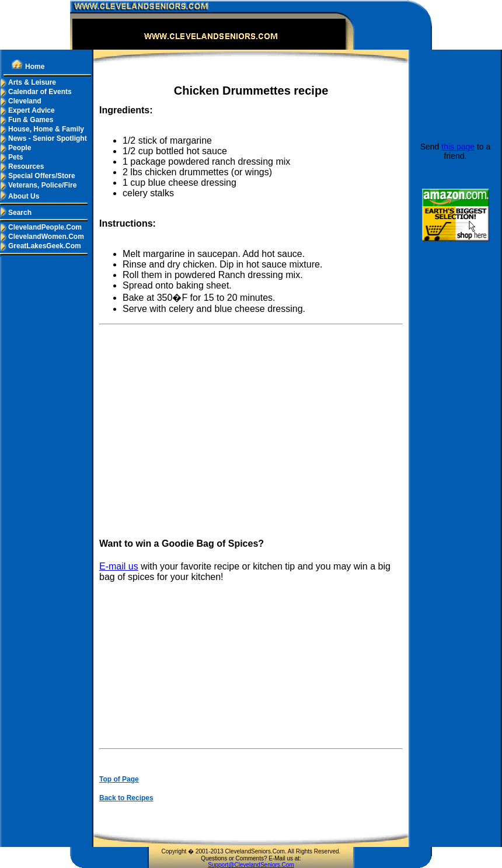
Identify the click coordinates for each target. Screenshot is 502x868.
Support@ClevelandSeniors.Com (251, 865)
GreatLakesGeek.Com (41, 246)
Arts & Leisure (28, 82)
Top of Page (119, 779)
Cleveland (21, 101)
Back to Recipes (126, 798)
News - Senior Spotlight (43, 138)
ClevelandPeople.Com (41, 227)
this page (458, 147)
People (15, 148)
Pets (11, 157)
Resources (22, 166)
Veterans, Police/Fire (38, 185)
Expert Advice (27, 110)
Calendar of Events (36, 92)
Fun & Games (27, 120)
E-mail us (119, 566)
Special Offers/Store (38, 176)
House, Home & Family (42, 129)
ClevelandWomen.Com (42, 237)
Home (28, 67)
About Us (20, 196)
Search (16, 213)
